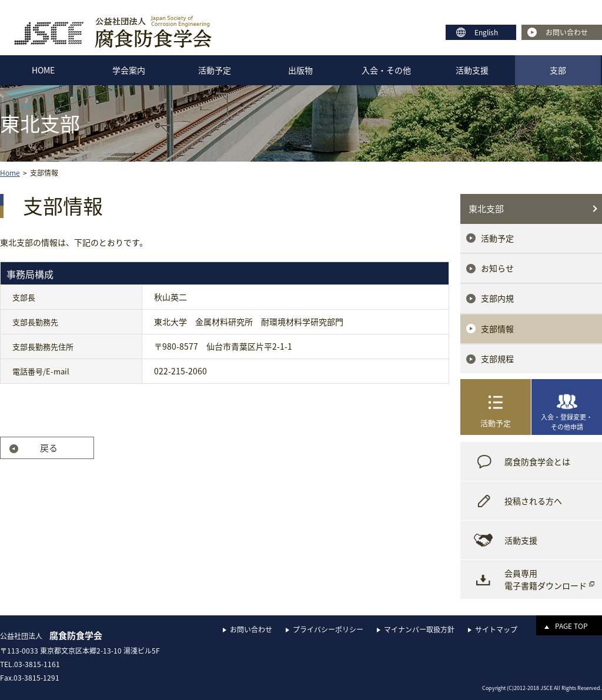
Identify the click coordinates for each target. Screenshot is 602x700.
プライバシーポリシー (328, 629)
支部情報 (497, 329)
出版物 (300, 70)
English (486, 32)
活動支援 (472, 70)
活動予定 (215, 70)
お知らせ (497, 268)
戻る (49, 448)
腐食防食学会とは (537, 461)
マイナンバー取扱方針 (419, 629)
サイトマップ (496, 629)
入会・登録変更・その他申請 (567, 422)
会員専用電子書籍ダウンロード (546, 579)
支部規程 (497, 359)
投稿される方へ (533, 501)
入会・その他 (386, 70)
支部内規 (497, 298)
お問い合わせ (567, 32)
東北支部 (486, 209)
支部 (558, 70)
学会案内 (129, 70)
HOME (43, 70)
